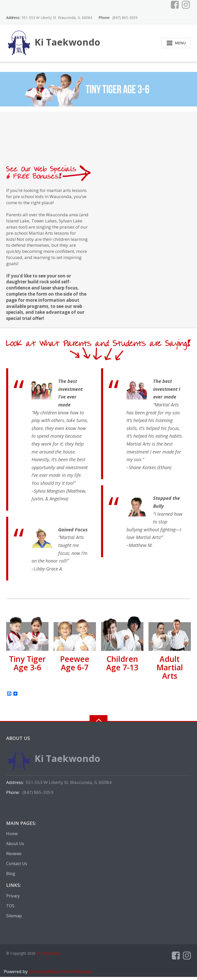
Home (12, 837)
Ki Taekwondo (48, 956)
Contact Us (17, 867)
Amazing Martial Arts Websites (60, 974)
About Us (15, 847)
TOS (10, 909)
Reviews (14, 857)
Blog (11, 877)
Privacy (13, 899)
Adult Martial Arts (170, 670)
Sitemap (14, 919)
